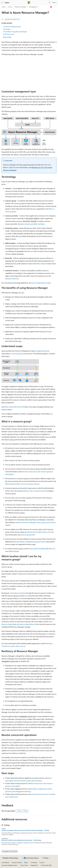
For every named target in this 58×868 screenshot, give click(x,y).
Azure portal (33, 549)
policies (26, 491)
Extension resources (12, 279)
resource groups (17, 354)
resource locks (40, 491)
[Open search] (50, 3)
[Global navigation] (2, 3)
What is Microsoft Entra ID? (14, 407)
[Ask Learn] (51, 7)
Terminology (7, 29)
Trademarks (34, 865)
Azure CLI (52, 549)
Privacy (42, 862)
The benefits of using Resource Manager (15, 32)
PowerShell (42, 549)
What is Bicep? (41, 264)
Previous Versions (17, 862)
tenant (43, 542)
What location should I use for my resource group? (22, 484)
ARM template (14, 551)
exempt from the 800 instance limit (39, 532)
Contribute (34, 862)
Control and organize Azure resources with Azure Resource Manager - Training (25, 830)
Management (33, 7)
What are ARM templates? (36, 251)
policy (38, 392)
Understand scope (9, 34)
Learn (4, 7)
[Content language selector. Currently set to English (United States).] (10, 858)
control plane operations (17, 593)
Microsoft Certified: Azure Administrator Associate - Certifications (22, 840)
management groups (42, 351)
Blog (26, 862)
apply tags (14, 498)
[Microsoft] (29, 3)
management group (32, 542)
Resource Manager (21, 7)
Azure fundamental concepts (41, 283)
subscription (20, 542)
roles (31, 491)
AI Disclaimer (5, 862)
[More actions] (55, 7)
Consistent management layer (12, 27)
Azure (10, 7)
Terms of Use (24, 865)
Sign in (54, 2)
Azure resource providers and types (33, 224)
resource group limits (28, 535)
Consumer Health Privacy (9, 865)
